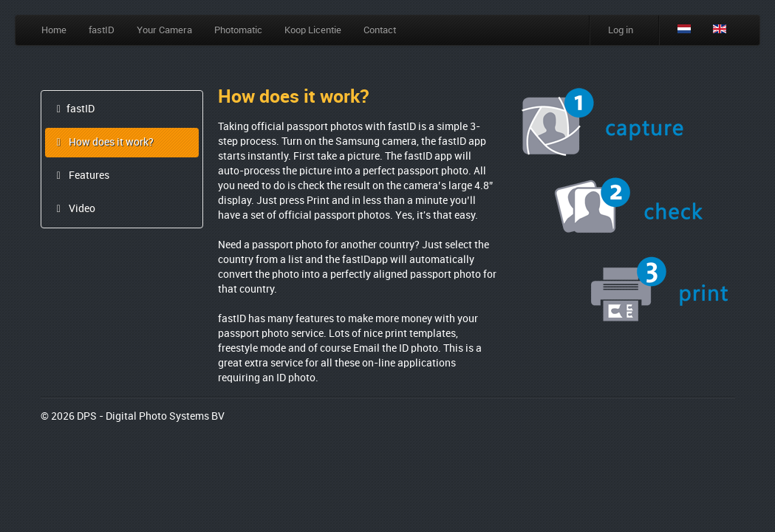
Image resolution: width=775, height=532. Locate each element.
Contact (380, 30)
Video (74, 209)
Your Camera (164, 30)
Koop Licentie (313, 30)
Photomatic (238, 30)
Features (81, 176)
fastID (102, 30)
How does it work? (103, 143)
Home (54, 30)
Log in (621, 30)
